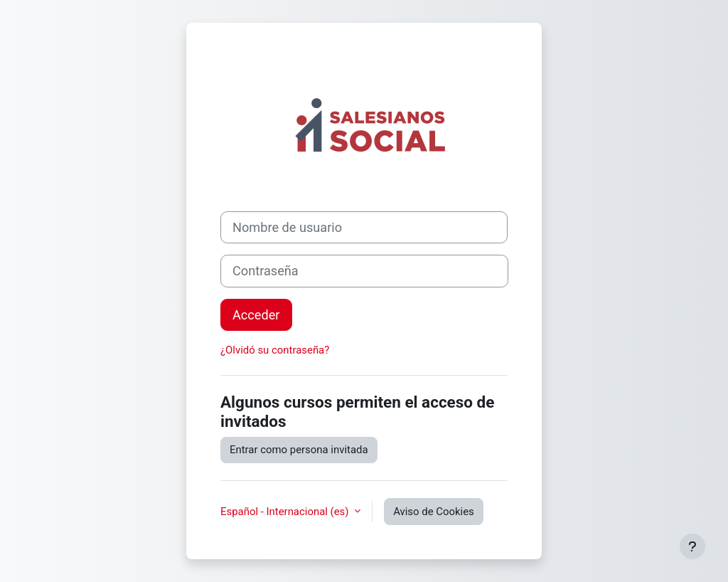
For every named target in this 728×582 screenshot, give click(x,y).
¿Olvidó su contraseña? (275, 350)
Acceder (256, 315)
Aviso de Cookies (434, 512)
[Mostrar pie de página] (692, 546)
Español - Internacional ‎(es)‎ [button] (286, 512)
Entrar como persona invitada (299, 450)
